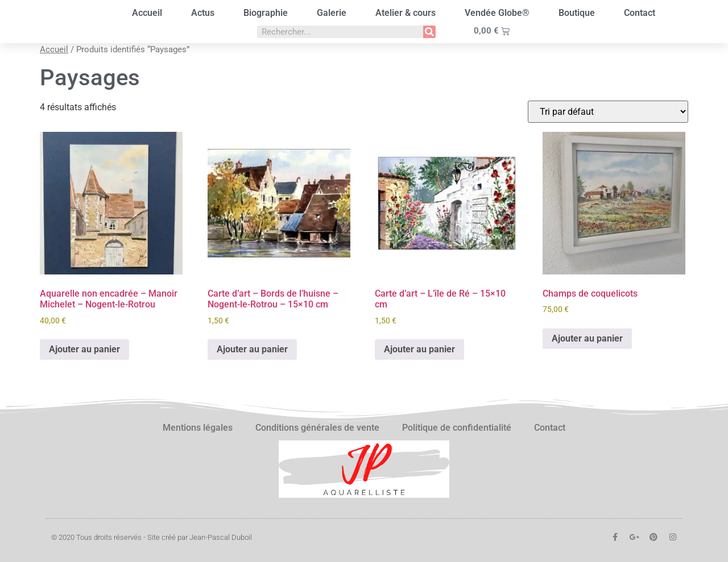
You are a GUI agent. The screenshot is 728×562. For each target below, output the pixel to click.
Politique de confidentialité (457, 428)
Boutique (577, 13)
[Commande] (608, 112)
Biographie (266, 13)
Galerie (332, 13)
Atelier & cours (406, 13)
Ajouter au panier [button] (84, 349)
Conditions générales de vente (317, 428)
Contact (640, 13)
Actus (203, 13)
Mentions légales (198, 428)
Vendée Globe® (497, 13)
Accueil (147, 13)
